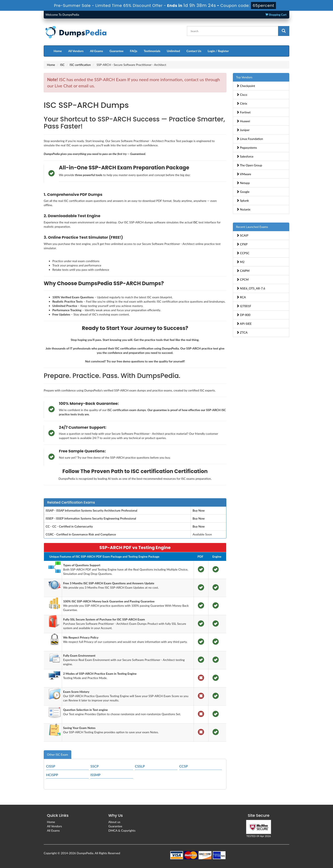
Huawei (243, 121)
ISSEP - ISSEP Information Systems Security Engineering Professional (91, 518)
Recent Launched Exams (252, 227)
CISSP (51, 766)
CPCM (243, 279)
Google (243, 192)
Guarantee (116, 51)
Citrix (242, 103)
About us (114, 822)
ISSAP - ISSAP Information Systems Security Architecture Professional (91, 510)
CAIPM (243, 271)
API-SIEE (244, 324)
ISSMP (95, 775)
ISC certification (80, 65)
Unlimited (174, 51)
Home (58, 51)
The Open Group (249, 165)
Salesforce (245, 156)
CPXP (242, 244)
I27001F (244, 306)
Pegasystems (247, 148)
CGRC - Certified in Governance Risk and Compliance (81, 534)
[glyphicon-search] (284, 31)
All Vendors (76, 51)
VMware (244, 174)
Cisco (242, 95)
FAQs (134, 51)
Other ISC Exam (58, 754)
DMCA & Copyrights (122, 830)
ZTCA (242, 332)
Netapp (243, 183)
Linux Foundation (250, 139)
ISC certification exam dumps (127, 410)
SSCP (95, 766)
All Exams (96, 51)
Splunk (243, 200)
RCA (241, 297)
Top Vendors (244, 77)
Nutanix (243, 209)
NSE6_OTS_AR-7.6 (251, 288)
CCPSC (243, 253)
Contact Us (194, 51)
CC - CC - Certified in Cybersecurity (69, 526)
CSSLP (140, 766)
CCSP (183, 766)
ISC (62, 65)
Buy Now (199, 510)
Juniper (243, 130)
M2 (240, 262)
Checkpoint (246, 86)
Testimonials (152, 51)
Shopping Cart (276, 15)
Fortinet (244, 112)
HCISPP (52, 775)
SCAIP (242, 235)
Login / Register (218, 51)
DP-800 (243, 315)
